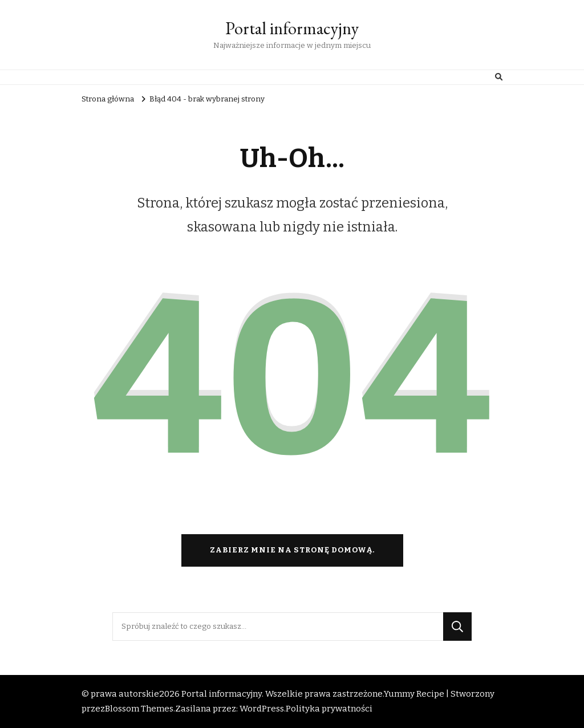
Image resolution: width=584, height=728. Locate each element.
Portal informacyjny (292, 28)
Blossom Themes (139, 709)
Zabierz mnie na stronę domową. (292, 550)
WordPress (262, 709)
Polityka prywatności (329, 709)
